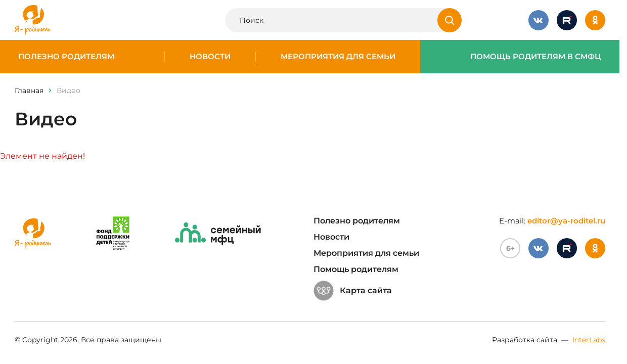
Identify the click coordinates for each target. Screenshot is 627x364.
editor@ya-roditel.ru (566, 221)
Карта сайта (353, 291)
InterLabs (589, 340)
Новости (210, 57)
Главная (29, 90)
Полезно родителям (66, 57)
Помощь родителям (356, 269)
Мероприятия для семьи (338, 57)
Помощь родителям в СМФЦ (536, 57)
